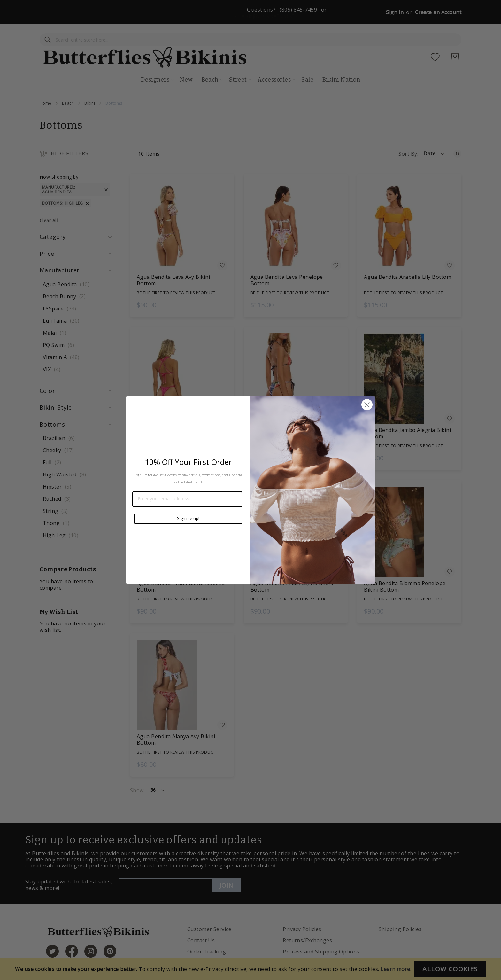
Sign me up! (188, 518)
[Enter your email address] (187, 499)
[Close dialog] (367, 405)
